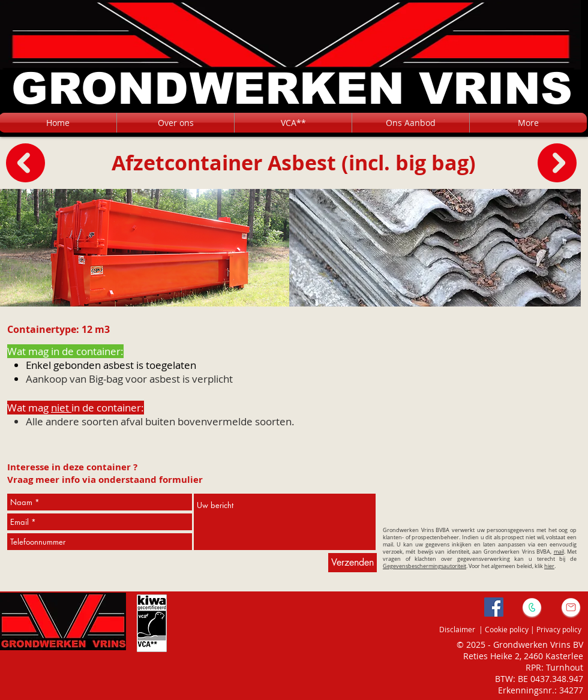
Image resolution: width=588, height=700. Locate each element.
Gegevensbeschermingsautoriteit (424, 566)
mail (559, 552)
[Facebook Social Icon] (494, 607)
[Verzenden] (352, 563)
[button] (411, 123)
